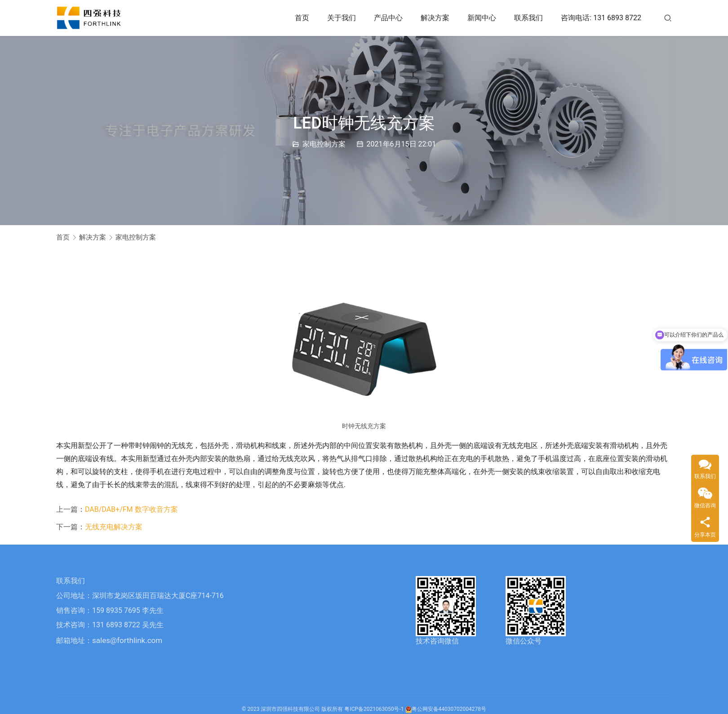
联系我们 (528, 18)
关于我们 (342, 18)
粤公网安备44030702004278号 (446, 709)
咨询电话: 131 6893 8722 (601, 18)
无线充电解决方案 (114, 527)
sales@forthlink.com (127, 640)
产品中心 (388, 18)
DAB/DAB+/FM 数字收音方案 (131, 509)
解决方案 (435, 18)
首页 (302, 18)
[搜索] (668, 18)
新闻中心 (482, 18)
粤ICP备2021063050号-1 (374, 709)
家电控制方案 (324, 144)
